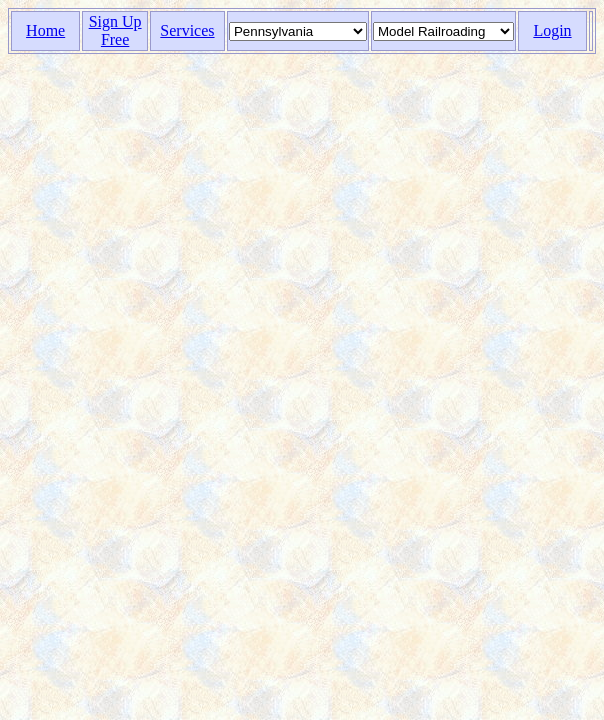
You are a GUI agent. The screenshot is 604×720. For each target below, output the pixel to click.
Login (552, 30)
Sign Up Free (115, 30)
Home (45, 30)
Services (187, 30)
